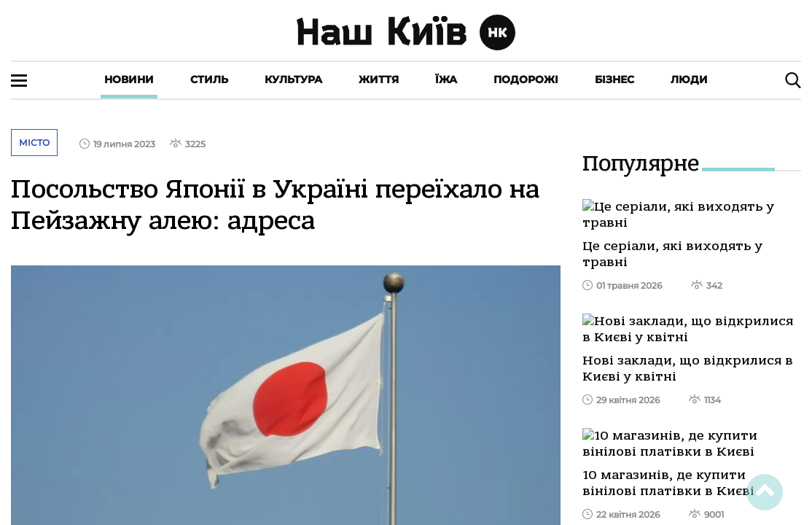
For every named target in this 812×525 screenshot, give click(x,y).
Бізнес (614, 79)
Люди (689, 79)
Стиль (209, 79)
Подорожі (526, 79)
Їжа (446, 79)
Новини (129, 79)
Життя (379, 79)
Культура (293, 79)
